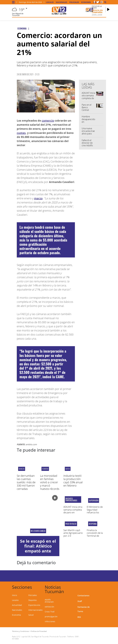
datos (68, 469)
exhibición (49, 607)
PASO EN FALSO (71, 524)
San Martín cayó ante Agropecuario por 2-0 (73, 533)
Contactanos (83, 595)
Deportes (33, 600)
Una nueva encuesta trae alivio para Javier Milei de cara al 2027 (89, 134)
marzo (38, 198)
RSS (79, 617)
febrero (45, 469)
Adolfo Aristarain (49, 601)
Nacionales (61, 2)
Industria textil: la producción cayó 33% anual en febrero (73, 481)
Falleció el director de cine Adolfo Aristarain (87, 144)
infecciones (50, 621)
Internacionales (35, 610)
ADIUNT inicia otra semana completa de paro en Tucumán (88, 98)
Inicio (14, 595)
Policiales (74, 2)
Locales (50, 2)
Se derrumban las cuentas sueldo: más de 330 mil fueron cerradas (26, 482)
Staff (80, 601)
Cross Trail (50, 612)
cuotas (21, 133)
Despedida (93, 524)
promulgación (51, 617)
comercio (48, 121)
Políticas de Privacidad (39, 631)
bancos (22, 469)
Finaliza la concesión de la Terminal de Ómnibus (95, 534)
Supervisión (94, 500)
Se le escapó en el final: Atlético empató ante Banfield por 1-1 (38, 548)
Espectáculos (34, 605)
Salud (31, 615)
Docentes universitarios (71, 500)
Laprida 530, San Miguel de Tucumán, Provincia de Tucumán (44, 637)
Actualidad (17, 605)
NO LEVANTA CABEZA (38, 531)
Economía (86, 2)
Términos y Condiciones (20, 631)
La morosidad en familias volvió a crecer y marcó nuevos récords (50, 482)
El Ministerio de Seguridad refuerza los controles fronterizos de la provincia (95, 514)
